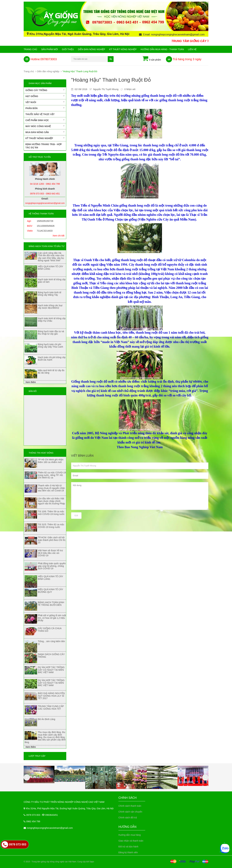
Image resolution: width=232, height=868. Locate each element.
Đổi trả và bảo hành (128, 847)
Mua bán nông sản (45, 132)
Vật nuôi (45, 102)
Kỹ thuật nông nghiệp (123, 49)
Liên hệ (192, 49)
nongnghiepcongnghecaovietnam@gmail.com (50, 828)
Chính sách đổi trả (128, 818)
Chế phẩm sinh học (45, 120)
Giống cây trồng (45, 90)
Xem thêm (31, 382)
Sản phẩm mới (49, 49)
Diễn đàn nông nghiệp (92, 49)
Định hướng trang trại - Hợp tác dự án (44, 146)
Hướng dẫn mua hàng (130, 835)
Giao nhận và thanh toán (131, 841)
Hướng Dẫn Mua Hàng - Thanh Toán (162, 49)
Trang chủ (30, 49)
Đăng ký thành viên (128, 852)
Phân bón (45, 108)
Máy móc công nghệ (45, 126)
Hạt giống (45, 96)
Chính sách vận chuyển (130, 812)
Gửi (76, 515)
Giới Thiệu (68, 49)
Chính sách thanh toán (130, 806)
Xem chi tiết (58, 236)
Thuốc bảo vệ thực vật (40, 114)
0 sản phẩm (152, 59)
